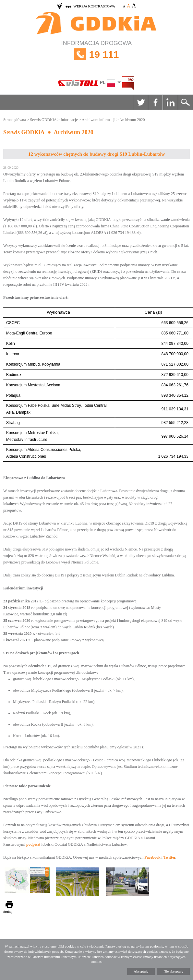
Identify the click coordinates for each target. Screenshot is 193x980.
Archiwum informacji (99, 120)
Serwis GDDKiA (43, 120)
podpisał (33, 844)
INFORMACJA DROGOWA (96, 54)
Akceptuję (141, 971)
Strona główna (15, 120)
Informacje (69, 120)
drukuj (8, 912)
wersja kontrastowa (94, 6)
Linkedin (170, 102)
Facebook (155, 102)
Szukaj (185, 102)
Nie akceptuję (173, 971)
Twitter (140, 102)
